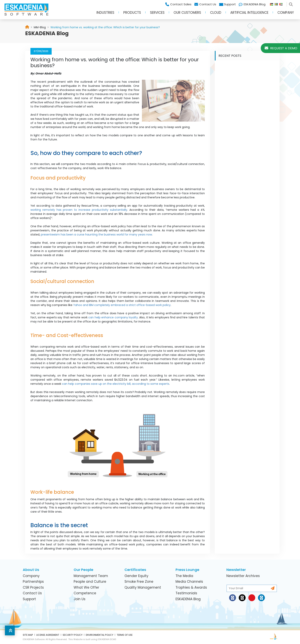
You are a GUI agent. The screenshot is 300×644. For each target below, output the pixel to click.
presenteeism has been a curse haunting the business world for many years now (96, 235)
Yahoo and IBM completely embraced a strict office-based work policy (122, 305)
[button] (10, 630)
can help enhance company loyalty (113, 317)
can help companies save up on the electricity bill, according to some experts (116, 384)
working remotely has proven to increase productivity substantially (79, 210)
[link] (40, 27)
